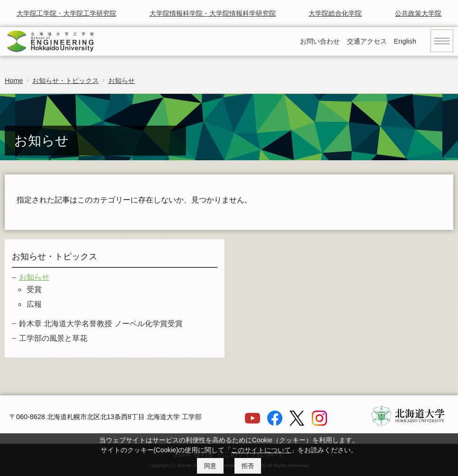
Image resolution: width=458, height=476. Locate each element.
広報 (34, 304)
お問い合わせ (320, 41)
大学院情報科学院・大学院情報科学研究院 (213, 13)
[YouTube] (252, 423)
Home (14, 81)
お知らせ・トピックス (65, 81)
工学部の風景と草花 (53, 338)
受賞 (34, 289)
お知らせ (122, 81)
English (405, 41)
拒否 (248, 466)
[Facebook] (275, 423)
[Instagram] (319, 423)
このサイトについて (261, 450)
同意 (210, 466)
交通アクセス (367, 41)
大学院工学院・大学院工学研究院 (66, 13)
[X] (297, 423)
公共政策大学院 (418, 13)
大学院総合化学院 (335, 13)
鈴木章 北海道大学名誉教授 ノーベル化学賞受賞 (101, 324)
